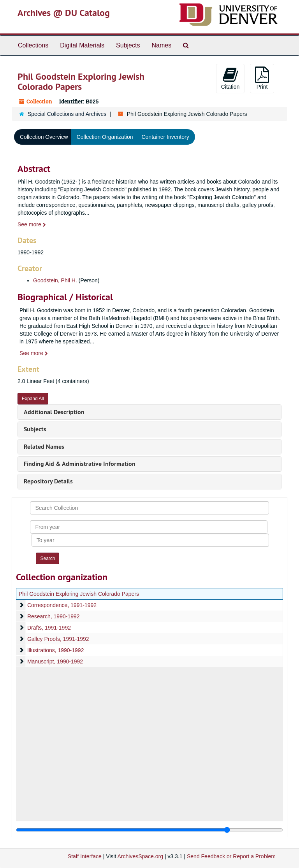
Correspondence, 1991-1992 (62, 605)
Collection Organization (105, 137)
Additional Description (54, 412)
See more (32, 224)
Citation (230, 78)
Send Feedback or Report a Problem (231, 856)
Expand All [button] (33, 399)
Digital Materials (82, 45)
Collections (33, 45)
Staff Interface (85, 856)
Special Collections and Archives (67, 114)
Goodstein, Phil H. (55, 280)
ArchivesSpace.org (140, 856)
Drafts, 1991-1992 (49, 628)
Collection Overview (44, 137)
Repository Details (48, 481)
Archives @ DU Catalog (64, 13)
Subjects (128, 45)
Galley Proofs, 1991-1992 (58, 639)
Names (161, 45)
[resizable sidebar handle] (149, 830)
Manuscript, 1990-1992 (55, 661)
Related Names (44, 447)
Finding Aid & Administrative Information (80, 464)
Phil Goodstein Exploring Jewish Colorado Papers (79, 594)
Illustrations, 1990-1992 (56, 650)
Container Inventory (165, 137)
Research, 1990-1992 (54, 616)
